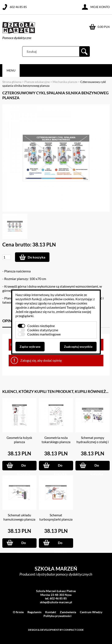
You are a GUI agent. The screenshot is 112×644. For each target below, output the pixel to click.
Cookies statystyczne (43, 330)
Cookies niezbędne (41, 326)
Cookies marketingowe (44, 334)
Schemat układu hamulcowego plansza (19, 517)
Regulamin (34, 612)
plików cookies (64, 299)
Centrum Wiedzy (91, 612)
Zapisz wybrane (30, 347)
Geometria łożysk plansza (19, 440)
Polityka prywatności (57, 616)
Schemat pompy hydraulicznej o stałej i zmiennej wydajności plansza (93, 444)
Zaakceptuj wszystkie (78, 347)
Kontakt (51, 612)
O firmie (18, 612)
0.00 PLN (104, 27)
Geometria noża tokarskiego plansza (56, 440)
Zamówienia (68, 612)
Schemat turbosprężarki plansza (56, 517)
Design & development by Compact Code (56, 630)
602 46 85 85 (18, 7)
